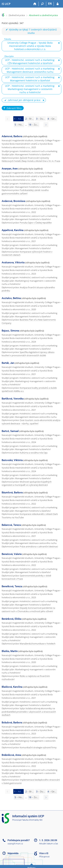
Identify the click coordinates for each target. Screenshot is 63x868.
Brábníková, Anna (11, 755)
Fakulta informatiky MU (32, 820)
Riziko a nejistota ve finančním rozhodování (26, 678)
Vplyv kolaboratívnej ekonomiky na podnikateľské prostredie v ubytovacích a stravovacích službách (29, 712)
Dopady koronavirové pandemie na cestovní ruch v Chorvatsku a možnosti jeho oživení (28, 610)
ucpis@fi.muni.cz (15, 844)
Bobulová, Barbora (12, 723)
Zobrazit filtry (12, 108)
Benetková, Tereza (12, 586)
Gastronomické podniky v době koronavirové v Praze (26, 577)
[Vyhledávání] (42, 4)
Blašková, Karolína (12, 687)
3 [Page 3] (41, 119)
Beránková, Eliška (12, 619)
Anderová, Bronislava (13, 201)
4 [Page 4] (52, 119)
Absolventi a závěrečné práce (43, 15)
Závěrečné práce (17, 15)
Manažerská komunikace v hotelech (38, 644)
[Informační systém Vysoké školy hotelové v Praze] (6, 4)
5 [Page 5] (19, 125)
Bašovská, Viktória (12, 460)
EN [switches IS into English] (50, 4)
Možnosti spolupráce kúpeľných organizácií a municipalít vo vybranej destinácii (27, 483)
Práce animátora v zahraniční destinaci (39, 546)
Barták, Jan (8, 363)
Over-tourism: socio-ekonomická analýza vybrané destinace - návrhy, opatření (31, 422)
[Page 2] (46, 125)
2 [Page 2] (29, 119)
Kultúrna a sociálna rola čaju (34, 453)
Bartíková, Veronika (13, 399)
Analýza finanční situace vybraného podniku (28, 289)
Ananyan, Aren (10, 169)
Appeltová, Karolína (13, 230)
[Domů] (35, 4)
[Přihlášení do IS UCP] (58, 4)
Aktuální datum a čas (49, 844)
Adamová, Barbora (12, 136)
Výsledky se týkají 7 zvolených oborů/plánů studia (31, 31)
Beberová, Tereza (11, 525)
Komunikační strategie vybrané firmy (38, 747)
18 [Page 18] (34, 125)
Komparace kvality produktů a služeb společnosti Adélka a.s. (29, 390)
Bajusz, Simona (10, 331)
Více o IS (44, 853)
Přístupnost (44, 857)
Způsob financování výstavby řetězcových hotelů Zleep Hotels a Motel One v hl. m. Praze (31, 159)
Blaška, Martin (10, 651)
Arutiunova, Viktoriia (13, 262)
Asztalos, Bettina (11, 298)
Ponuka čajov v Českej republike (36, 223)
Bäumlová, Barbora (12, 493)
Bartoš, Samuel (10, 431)
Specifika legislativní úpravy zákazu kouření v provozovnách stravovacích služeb (28, 354)
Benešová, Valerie (12, 554)
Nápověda (13, 853)
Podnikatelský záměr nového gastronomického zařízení (25, 192)
